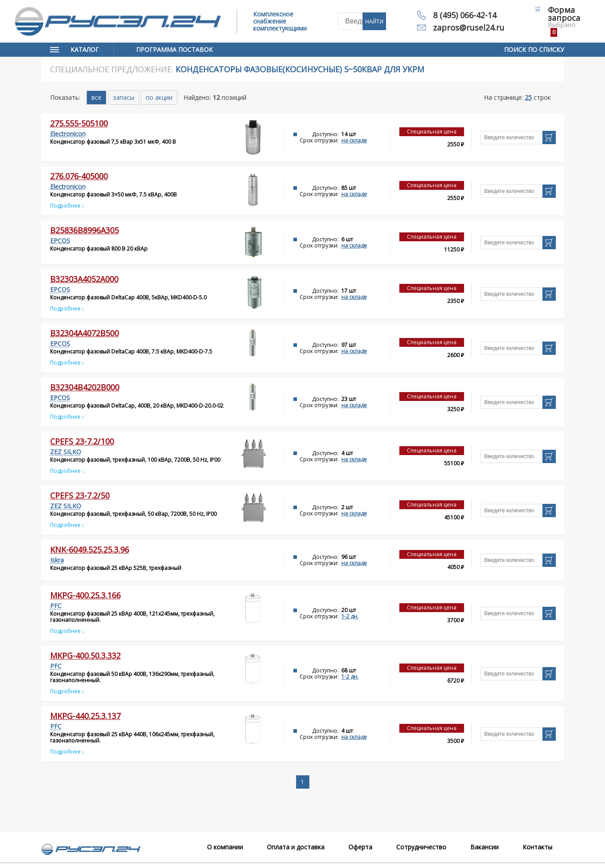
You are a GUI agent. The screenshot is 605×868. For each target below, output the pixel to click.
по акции (159, 97)
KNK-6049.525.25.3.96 (90, 550)
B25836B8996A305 (84, 230)
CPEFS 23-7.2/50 (80, 495)
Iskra (57, 560)
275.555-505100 (79, 123)
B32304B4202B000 (85, 387)
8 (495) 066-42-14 (465, 15)
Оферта (360, 847)
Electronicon (68, 134)
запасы (124, 97)
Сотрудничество (421, 847)
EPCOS (60, 241)
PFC (56, 606)
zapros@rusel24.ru (469, 27)
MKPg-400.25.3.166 (85, 595)
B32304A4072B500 (84, 333)
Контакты (537, 847)
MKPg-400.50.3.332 (85, 656)
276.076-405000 (79, 176)
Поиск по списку (534, 49)
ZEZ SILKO (66, 452)
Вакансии (484, 847)
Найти (374, 22)
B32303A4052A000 (84, 279)
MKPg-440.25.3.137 (85, 716)
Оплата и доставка (296, 847)
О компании (225, 847)
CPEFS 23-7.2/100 (82, 441)
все (96, 97)
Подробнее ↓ (67, 206)
